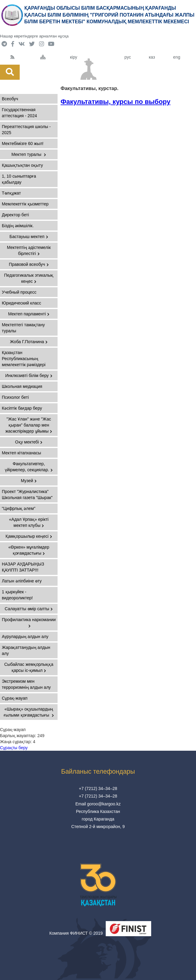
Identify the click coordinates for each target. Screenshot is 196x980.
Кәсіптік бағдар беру (22, 408)
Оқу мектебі (29, 442)
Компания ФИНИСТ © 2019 (76, 933)
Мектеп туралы (29, 154)
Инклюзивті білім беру (29, 376)
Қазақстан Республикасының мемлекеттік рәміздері (24, 359)
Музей (29, 481)
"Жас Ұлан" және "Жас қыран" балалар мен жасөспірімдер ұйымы (29, 425)
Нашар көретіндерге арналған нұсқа (34, 36)
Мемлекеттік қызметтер (25, 204)
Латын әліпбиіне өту (22, 581)
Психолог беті (15, 397)
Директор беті (15, 215)
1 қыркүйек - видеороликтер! (17, 595)
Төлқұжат (11, 193)
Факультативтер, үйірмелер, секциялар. (29, 467)
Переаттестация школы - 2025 (26, 130)
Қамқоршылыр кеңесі (29, 536)
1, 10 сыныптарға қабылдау (19, 179)
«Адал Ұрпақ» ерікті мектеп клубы (29, 522)
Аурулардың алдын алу (25, 637)
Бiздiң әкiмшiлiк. (18, 226)
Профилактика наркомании (29, 622)
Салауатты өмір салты (29, 609)
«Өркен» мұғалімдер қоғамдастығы (29, 550)
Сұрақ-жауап (15, 698)
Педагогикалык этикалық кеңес (29, 278)
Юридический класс (22, 303)
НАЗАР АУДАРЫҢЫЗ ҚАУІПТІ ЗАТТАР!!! (23, 567)
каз (152, 57)
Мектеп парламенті (29, 314)
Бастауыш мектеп (29, 237)
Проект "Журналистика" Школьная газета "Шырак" (27, 495)
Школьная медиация (22, 386)
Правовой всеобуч (29, 264)
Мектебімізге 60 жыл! (23, 143)
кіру (74, 57)
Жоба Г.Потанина (29, 342)
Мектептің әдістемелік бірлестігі (29, 250)
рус (128, 57)
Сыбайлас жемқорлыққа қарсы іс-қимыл (29, 667)
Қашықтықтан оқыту (22, 165)
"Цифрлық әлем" (19, 508)
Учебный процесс (19, 292)
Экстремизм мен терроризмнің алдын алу (26, 684)
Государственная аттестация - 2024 (19, 113)
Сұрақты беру (14, 748)
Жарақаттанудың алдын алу (26, 650)
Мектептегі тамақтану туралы (23, 328)
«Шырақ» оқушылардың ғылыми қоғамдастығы (29, 712)
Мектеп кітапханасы (21, 453)
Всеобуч (10, 99)
